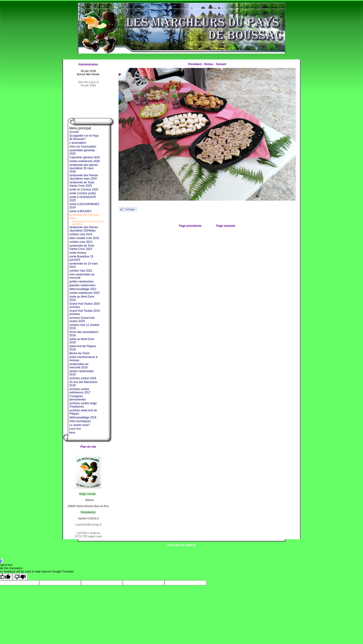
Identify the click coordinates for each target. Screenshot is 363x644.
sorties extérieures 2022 (85, 293)
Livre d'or (75, 429)
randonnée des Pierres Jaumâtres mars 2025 (84, 177)
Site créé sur (181, 545)
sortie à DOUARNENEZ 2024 (84, 206)
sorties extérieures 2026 (85, 161)
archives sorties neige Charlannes (83, 405)
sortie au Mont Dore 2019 (82, 341)
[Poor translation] (20, 577)
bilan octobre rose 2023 (84, 238)
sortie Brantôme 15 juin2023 (81, 258)
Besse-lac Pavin (80, 353)
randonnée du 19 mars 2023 (84, 265)
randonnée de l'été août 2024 (84, 217)
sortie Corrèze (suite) (83, 193)
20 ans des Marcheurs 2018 (83, 384)
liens (72, 433)
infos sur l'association (83, 147)
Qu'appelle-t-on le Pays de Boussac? (84, 137)
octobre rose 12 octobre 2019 (84, 327)
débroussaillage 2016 (83, 417)
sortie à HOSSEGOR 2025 (83, 199)
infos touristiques (80, 421)
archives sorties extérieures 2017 (80, 391)
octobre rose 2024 (81, 234)
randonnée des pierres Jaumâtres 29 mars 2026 (84, 168)
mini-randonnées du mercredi (82, 276)
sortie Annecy (78, 253)
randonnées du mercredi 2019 (79, 366)
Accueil (74, 132)
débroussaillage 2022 (83, 289)
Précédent (195, 64)
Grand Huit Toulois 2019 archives (85, 312)
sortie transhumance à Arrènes (83, 359)
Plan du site (88, 447)
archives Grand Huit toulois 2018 (82, 320)
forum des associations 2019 (84, 334)
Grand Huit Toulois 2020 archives (85, 305)
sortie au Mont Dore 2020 (82, 298)
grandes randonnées (82, 285)
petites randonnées (81, 282)
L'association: (78, 143)
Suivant (221, 64)
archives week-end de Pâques (83, 412)
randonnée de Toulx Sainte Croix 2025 (82, 184)
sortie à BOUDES (80, 211)
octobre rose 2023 (81, 242)
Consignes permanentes (78, 398)
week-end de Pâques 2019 (83, 348)
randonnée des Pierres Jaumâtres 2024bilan (84, 229)
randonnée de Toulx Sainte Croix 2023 (82, 247)
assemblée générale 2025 (82, 152)
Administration (88, 64)
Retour (209, 64)
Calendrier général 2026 (85, 157)
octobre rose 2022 (81, 271)
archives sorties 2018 (83, 378)
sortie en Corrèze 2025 (84, 189)
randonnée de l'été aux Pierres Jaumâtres (88, 223)
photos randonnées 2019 (82, 373)
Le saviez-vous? (80, 425)
